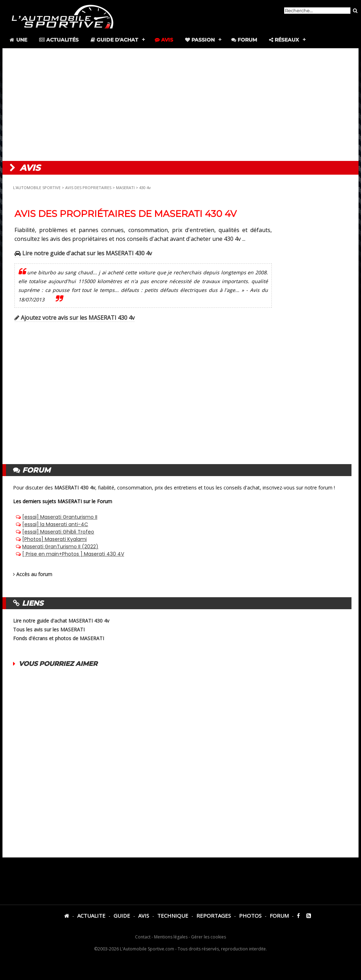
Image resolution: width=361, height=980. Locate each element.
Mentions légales (171, 937)
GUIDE (122, 916)
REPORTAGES (214, 916)
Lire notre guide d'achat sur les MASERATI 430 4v (83, 253)
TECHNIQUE (173, 916)
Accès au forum (34, 574)
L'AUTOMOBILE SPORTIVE (37, 188)
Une (18, 40)
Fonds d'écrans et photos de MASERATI (59, 638)
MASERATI (125, 188)
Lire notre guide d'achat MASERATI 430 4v (61, 621)
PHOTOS (250, 916)
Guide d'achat (114, 40)
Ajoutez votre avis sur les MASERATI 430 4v (75, 318)
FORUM (279, 916)
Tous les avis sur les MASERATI (49, 629)
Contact (143, 937)
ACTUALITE (91, 916)
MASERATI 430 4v (75, 488)
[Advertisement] (180, 105)
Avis (164, 40)
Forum (244, 40)
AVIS (144, 916)
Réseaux (284, 40)
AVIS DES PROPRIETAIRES (88, 188)
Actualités (59, 40)
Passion (200, 40)
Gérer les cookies (209, 937)
